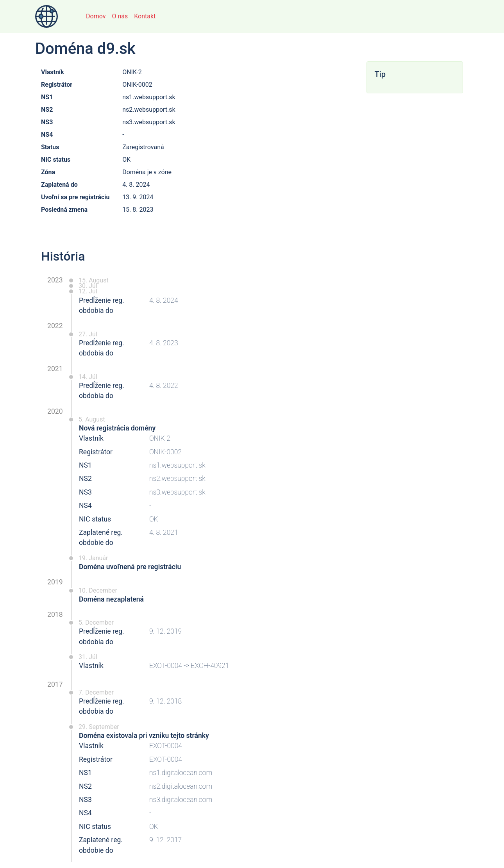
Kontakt (145, 16)
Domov (96, 16)
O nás (120, 16)
